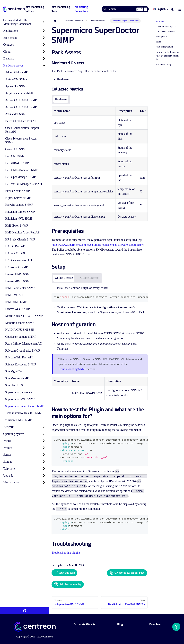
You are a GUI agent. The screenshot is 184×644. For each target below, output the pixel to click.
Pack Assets (161, 21)
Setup (158, 42)
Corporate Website (84, 624)
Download (155, 624)
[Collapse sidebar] (25, 611)
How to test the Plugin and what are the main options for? (168, 56)
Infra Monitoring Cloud (60, 9)
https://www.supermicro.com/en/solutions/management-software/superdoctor (97, 245)
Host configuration (164, 47)
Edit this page (64, 573)
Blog (120, 624)
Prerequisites (162, 37)
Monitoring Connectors (81, 9)
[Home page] (55, 21)
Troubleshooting (163, 65)
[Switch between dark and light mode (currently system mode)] (173, 9)
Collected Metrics (166, 32)
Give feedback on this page (127, 573)
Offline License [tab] (89, 278)
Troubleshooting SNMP (72, 369)
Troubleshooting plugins (66, 553)
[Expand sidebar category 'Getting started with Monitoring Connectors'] (44, 22)
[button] (179, 9)
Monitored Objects (167, 27)
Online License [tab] (64, 278)
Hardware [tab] (61, 99)
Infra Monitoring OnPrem (34, 9)
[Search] (125, 9)
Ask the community (68, 584)
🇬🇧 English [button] (159, 9)
